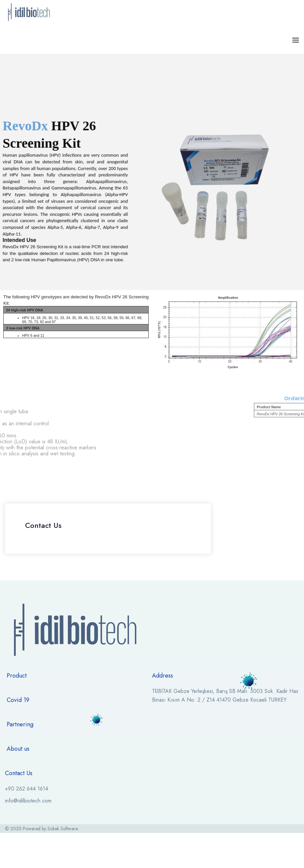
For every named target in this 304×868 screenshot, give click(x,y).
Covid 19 (18, 700)
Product (17, 676)
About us (18, 749)
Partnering (20, 724)
